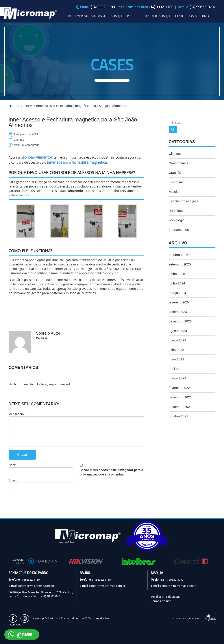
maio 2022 (176, 359)
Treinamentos (179, 230)
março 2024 (177, 293)
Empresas (176, 182)
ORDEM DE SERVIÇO (157, 16)
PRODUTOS (134, 16)
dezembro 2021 (180, 397)
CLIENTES (179, 16)
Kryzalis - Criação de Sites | (194, 618)
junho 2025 (177, 274)
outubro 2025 (178, 255)
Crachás (175, 173)
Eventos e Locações (184, 201)
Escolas (175, 192)
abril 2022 (176, 369)
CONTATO (207, 16)
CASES (193, 16)
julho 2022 (176, 350)
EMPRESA (81, 16)
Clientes (27, 106)
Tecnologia (177, 220)
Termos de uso (161, 601)
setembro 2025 (180, 264)
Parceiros (176, 211)
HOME (68, 16)
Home (13, 106)
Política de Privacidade (167, 597)
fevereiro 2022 (179, 388)
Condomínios (178, 163)
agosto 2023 (178, 331)
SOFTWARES (99, 16)
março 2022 (177, 378)
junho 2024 (177, 283)
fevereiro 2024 (179, 302)
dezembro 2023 (180, 321)
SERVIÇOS (117, 16)
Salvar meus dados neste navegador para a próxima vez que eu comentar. (111, 472)
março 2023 (177, 340)
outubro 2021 (178, 416)
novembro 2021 (180, 407)
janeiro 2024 (178, 312)
